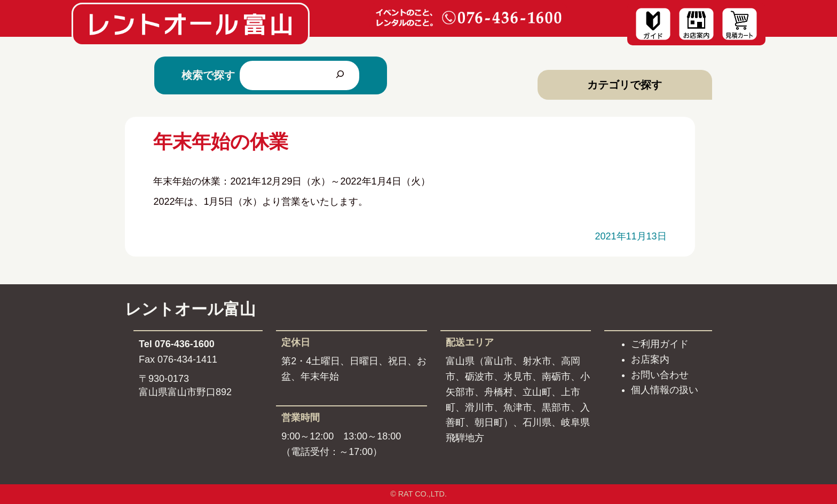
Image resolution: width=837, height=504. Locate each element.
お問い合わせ (660, 375)
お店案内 (650, 359)
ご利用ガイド (660, 344)
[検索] (340, 75)
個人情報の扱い (665, 390)
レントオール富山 (190, 309)
